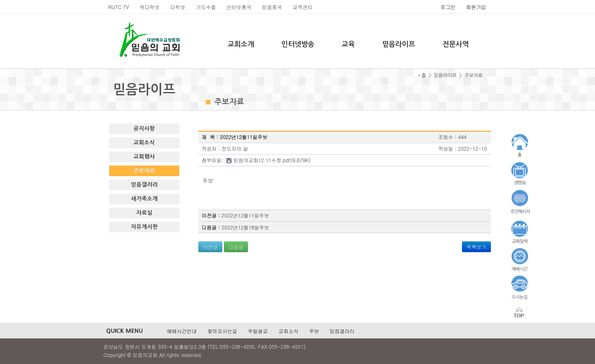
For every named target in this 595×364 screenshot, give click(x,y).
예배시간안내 (182, 331)
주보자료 (144, 171)
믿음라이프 (399, 44)
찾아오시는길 (222, 331)
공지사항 (144, 129)
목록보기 (476, 247)
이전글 (210, 247)
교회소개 (241, 44)
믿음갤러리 (144, 185)
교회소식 (144, 143)
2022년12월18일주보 (245, 227)
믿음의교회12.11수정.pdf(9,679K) (272, 160)
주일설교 (258, 331)
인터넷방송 (298, 44)
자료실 (144, 213)
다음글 (236, 247)
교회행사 (144, 157)
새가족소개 (144, 199)
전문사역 (456, 44)
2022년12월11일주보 (245, 215)
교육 (348, 44)
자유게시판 (144, 227)
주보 (314, 331)
